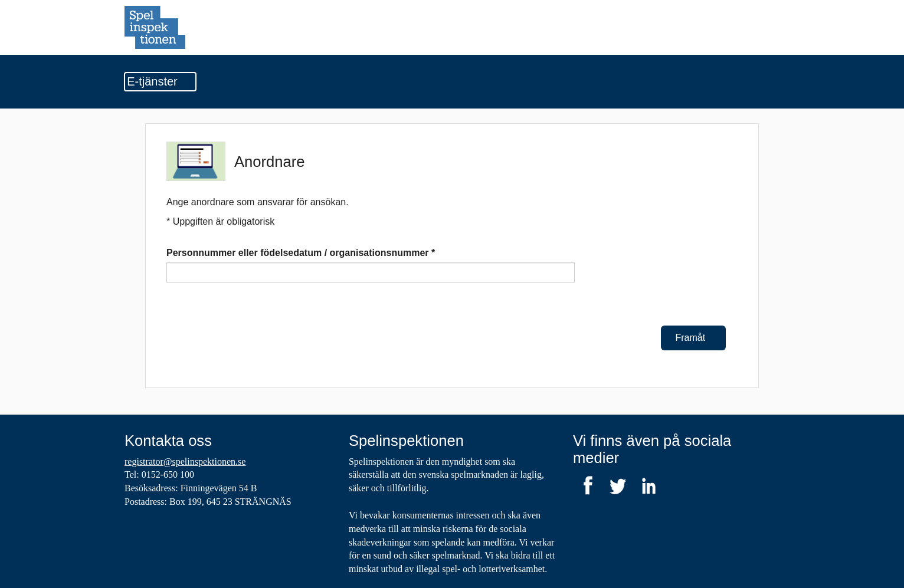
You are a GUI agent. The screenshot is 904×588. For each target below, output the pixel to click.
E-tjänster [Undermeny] (160, 81)
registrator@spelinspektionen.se (185, 461)
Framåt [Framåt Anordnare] (694, 338)
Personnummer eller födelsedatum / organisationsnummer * (301, 253)
